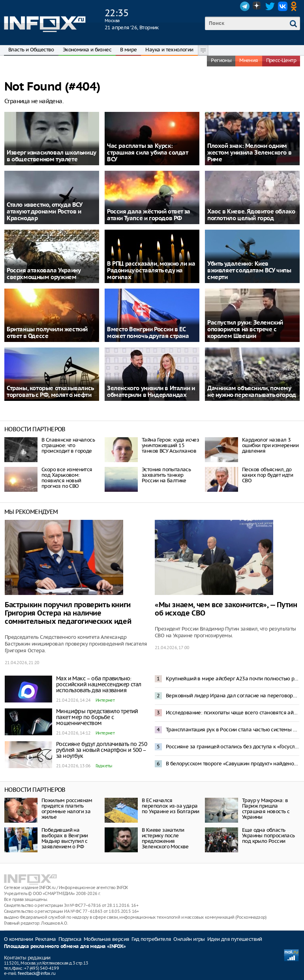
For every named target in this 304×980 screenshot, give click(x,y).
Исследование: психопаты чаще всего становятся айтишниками (233, 713)
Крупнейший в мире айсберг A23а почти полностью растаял (233, 679)
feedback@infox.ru (37, 973)
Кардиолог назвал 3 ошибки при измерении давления (270, 445)
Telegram (245, 6)
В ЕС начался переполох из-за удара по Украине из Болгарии (171, 806)
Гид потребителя (151, 939)
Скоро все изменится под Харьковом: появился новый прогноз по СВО (67, 478)
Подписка (70, 939)
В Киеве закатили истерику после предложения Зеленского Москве (165, 838)
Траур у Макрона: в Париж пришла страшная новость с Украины (266, 809)
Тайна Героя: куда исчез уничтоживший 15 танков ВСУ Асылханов (170, 445)
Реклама (46, 939)
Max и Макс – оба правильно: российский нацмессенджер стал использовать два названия (99, 684)
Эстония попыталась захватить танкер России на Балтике (166, 475)
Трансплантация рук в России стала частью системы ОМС (233, 730)
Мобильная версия (106, 939)
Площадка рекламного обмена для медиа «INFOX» (65, 947)
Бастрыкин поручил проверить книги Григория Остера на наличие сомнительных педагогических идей (68, 613)
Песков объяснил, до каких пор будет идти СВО (267, 475)
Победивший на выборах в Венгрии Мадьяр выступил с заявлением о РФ (65, 838)
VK (283, 6)
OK (295, 6)
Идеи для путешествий (235, 939)
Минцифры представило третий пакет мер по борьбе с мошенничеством (97, 717)
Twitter (270, 6)
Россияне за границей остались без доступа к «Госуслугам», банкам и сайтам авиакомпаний (233, 747)
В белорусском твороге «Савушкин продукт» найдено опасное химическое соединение (233, 764)
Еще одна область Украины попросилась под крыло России (268, 836)
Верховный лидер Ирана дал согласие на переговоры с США (233, 696)
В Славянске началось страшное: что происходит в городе (68, 445)
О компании (18, 939)
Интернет (105, 700)
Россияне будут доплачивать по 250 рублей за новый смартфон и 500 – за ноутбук (101, 750)
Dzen (257, 6)
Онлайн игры (189, 939)
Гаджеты (104, 766)
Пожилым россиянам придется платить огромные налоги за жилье (67, 809)
